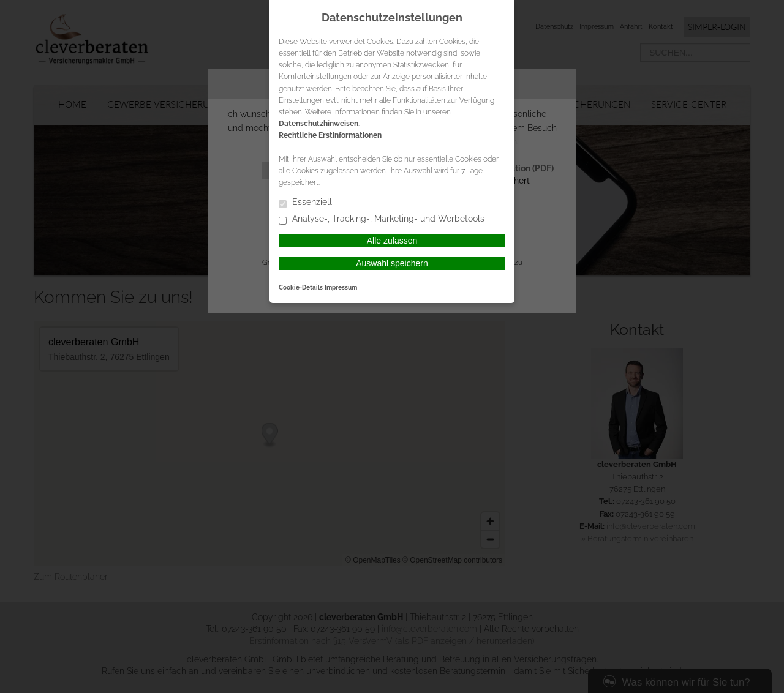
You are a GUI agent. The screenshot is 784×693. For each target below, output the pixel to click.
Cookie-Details (301, 287)
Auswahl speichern (392, 263)
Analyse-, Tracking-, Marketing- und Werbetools (382, 219)
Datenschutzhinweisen (318, 124)
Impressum (341, 287)
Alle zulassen (392, 241)
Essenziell (305, 203)
